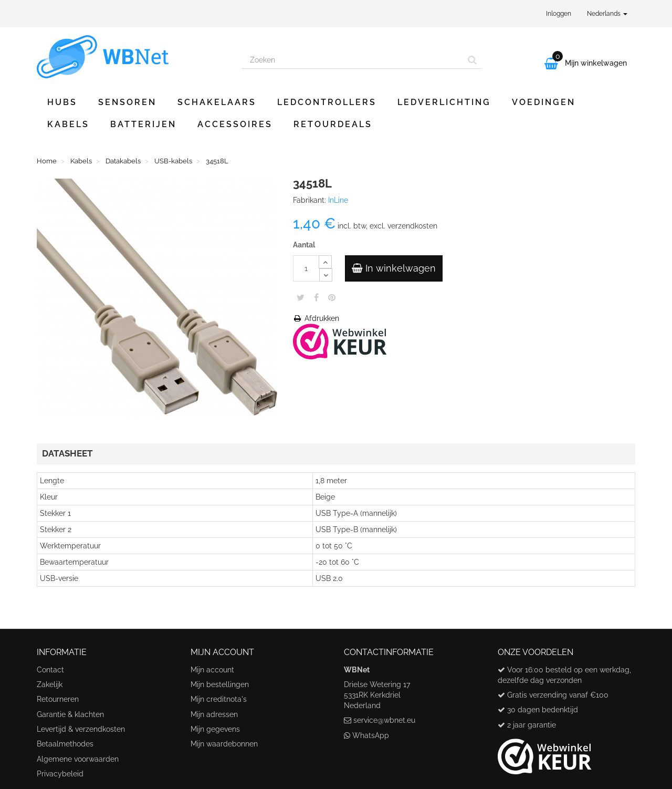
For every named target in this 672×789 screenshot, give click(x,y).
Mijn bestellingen (220, 684)
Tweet (301, 297)
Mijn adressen (214, 714)
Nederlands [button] (607, 14)
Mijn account (212, 670)
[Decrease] (326, 275)
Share (316, 297)
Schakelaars (217, 102)
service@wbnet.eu (384, 720)
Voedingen (544, 102)
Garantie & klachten (70, 714)
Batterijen (143, 124)
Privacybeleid (60, 774)
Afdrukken (316, 318)
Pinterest (332, 297)
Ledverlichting (444, 102)
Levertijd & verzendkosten (81, 729)
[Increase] (325, 262)
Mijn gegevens (215, 729)
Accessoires (235, 124)
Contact (50, 670)
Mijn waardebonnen (224, 744)
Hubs (62, 102)
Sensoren (127, 102)
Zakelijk (50, 684)
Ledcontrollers (327, 102)
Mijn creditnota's (219, 699)
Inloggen (559, 14)
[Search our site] (352, 60)
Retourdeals (333, 124)
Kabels (68, 124)
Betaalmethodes (65, 744)
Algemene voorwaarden (78, 759)
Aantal (304, 245)
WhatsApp (371, 735)
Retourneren (58, 699)
